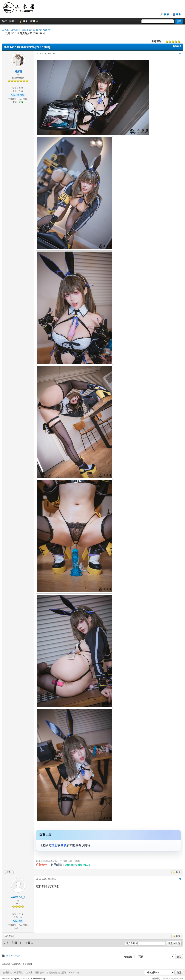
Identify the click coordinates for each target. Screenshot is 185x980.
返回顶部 (39, 973)
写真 (45, 30)
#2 (180, 879)
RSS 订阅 (74, 973)
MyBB (16, 979)
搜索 (166, 14)
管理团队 (7, 973)
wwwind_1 (18, 897)
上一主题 (11, 943)
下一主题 (25, 943)
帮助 (178, 14)
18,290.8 (21, 95)
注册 (33, 21)
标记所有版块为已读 (56, 973)
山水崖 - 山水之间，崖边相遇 (16, 30)
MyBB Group (39, 979)
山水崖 (29, 973)
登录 (25, 21)
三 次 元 (37, 30)
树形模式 (177, 46)
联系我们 (19, 973)
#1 (180, 54)
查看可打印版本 (14, 956)
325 (21, 921)
